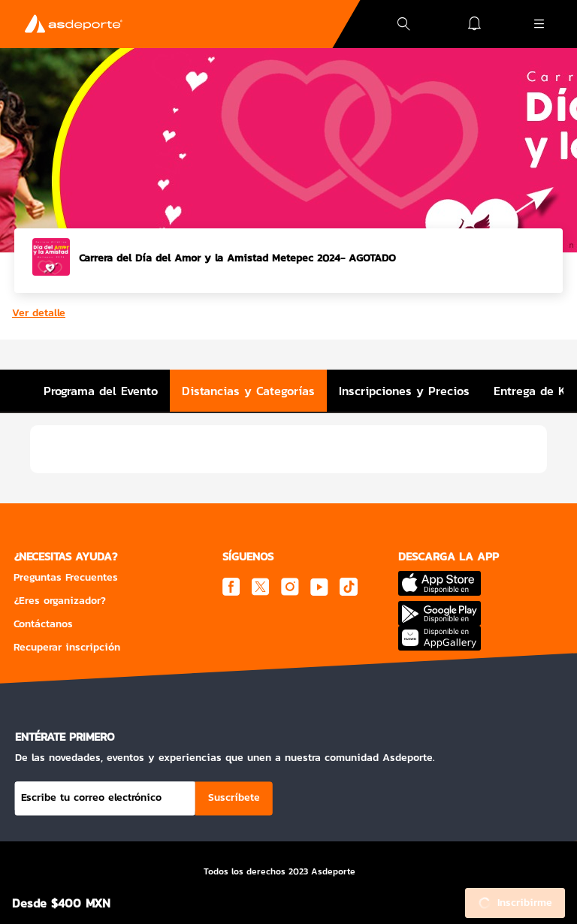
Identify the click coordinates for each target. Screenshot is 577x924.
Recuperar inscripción (67, 647)
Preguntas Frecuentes (66, 577)
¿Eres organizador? (60, 601)
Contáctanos (43, 624)
